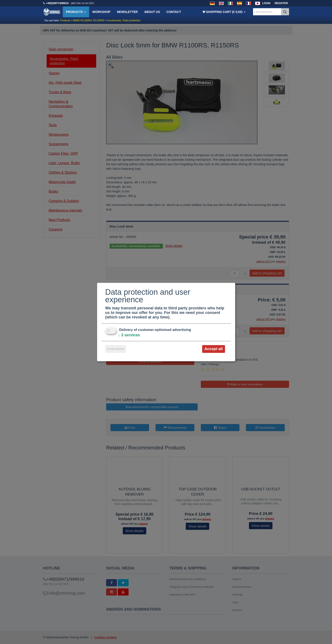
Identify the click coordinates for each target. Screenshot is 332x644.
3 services (129, 335)
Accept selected (116, 349)
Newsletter (127, 12)
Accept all (213, 349)
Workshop (101, 12)
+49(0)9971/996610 (57, 3)
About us (152, 12)
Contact (174, 12)
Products (76, 12)
